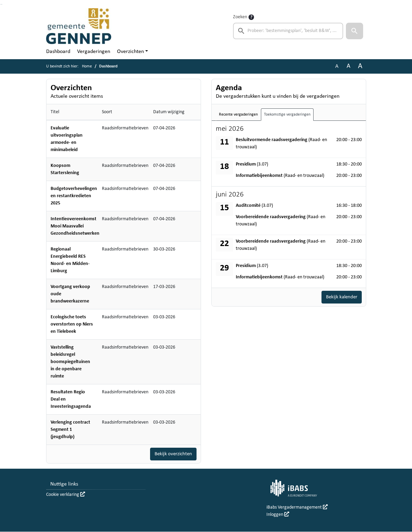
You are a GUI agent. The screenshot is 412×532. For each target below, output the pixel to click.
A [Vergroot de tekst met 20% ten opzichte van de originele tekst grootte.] (348, 66)
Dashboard (58, 52)
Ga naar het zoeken (1, 4)
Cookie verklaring (66, 495)
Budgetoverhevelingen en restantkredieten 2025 (74, 196)
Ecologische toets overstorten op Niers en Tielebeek (72, 324)
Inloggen (278, 515)
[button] (355, 31)
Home (87, 66)
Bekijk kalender (340, 297)
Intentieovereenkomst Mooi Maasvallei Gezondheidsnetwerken (75, 226)
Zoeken (240, 17)
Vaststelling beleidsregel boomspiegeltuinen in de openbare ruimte (70, 362)
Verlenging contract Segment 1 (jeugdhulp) (70, 430)
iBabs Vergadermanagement (297, 508)
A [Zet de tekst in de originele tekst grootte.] (337, 66)
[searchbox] (288, 31)
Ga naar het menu (2, 4)
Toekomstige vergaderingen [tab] (287, 115)
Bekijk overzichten (172, 454)
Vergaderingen (94, 52)
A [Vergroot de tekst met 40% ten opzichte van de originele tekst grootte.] (360, 66)
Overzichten (130, 52)
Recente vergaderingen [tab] (238, 115)
